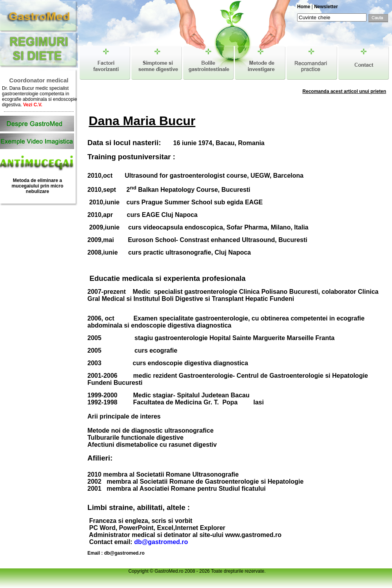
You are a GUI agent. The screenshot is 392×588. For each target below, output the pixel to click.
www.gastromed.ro (253, 535)
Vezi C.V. (33, 105)
